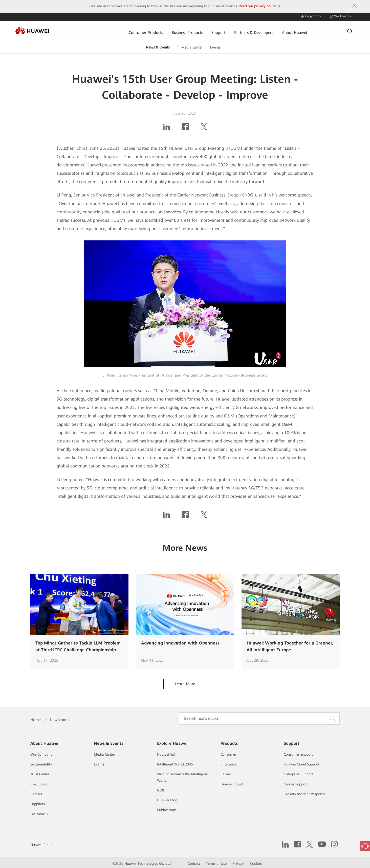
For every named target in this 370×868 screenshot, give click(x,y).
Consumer (228, 753)
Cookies (256, 862)
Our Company (41, 753)
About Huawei (262, 29)
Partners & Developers (221, 29)
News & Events (158, 45)
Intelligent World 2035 (175, 762)
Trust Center (40, 772)
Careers (36, 792)
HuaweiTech (167, 753)
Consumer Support (298, 753)
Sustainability (41, 762)
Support (185, 29)
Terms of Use (216, 862)
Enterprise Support (298, 772)
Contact (194, 862)
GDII (161, 788)
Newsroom (59, 718)
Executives (39, 782)
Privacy (238, 862)
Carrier (226, 772)
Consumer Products (112, 29)
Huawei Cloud (232, 782)
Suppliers (38, 802)
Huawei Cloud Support (302, 762)
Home (36, 718)
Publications (167, 808)
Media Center (192, 45)
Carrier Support (296, 782)
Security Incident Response (305, 792)
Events (215, 45)
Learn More (185, 682)
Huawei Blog (167, 798)
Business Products (154, 29)
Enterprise (228, 762)
